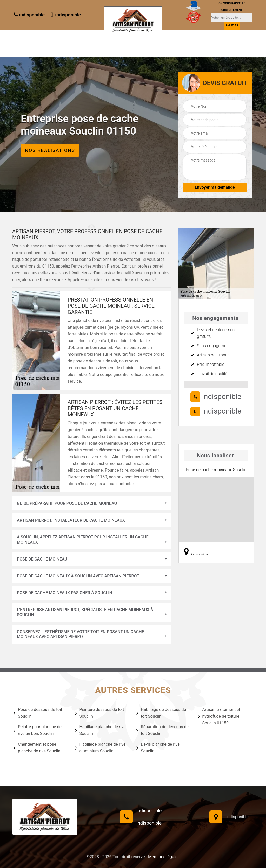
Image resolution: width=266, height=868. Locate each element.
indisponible (29, 15)
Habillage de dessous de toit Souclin (161, 713)
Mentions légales (164, 857)
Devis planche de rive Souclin (158, 748)
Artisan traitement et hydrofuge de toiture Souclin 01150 (219, 716)
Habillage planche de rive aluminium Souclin (100, 748)
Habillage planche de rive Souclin (100, 730)
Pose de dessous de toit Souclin (38, 713)
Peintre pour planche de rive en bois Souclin (38, 730)
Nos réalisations (50, 150)
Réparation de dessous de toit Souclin (162, 730)
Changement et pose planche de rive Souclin (37, 748)
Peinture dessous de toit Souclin (100, 713)
